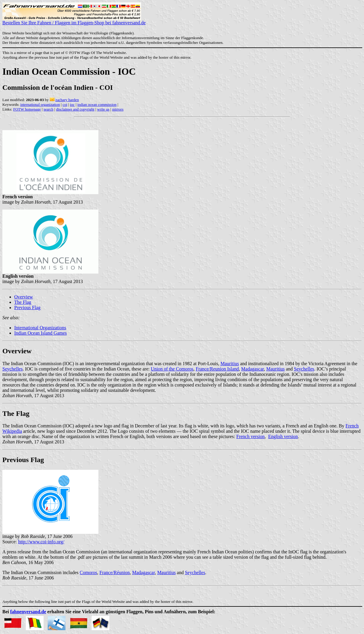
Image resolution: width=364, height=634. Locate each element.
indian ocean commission (97, 104)
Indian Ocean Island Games (40, 333)
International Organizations (40, 328)
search (48, 109)
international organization (40, 104)
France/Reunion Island (217, 369)
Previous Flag (27, 308)
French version (250, 436)
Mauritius (230, 364)
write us (103, 109)
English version (283, 436)
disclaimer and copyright (75, 109)
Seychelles (12, 369)
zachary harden (67, 100)
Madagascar (253, 369)
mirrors (118, 109)
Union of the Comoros (172, 369)
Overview (24, 297)
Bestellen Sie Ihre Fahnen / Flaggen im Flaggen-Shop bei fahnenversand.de (74, 21)
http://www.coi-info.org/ (41, 542)
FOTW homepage (27, 109)
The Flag (23, 302)
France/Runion (115, 572)
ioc (72, 104)
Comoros (88, 572)
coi (65, 104)
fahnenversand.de (28, 612)
